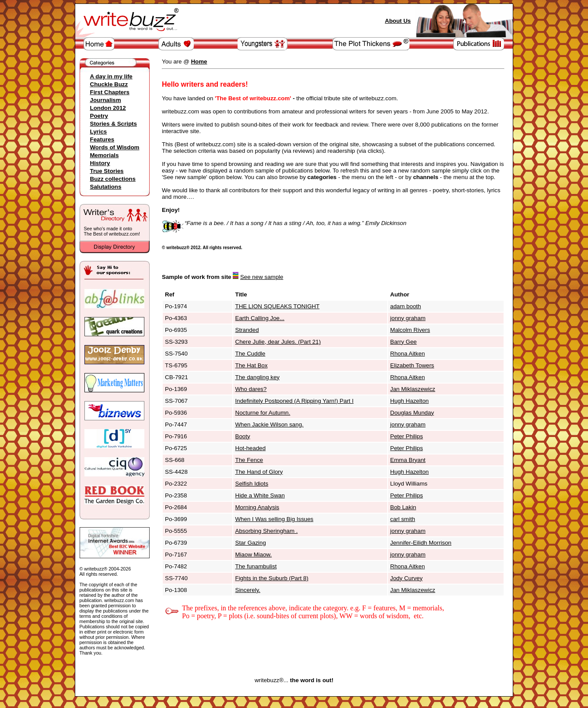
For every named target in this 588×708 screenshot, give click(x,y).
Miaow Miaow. (254, 555)
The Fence (249, 460)
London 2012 (108, 108)
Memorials (105, 155)
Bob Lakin (403, 507)
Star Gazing (251, 543)
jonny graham (408, 318)
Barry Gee (404, 342)
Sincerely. (248, 590)
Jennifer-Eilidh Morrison (421, 543)
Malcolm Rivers (410, 330)
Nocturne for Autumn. (263, 413)
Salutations (106, 187)
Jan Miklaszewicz (413, 389)
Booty (243, 436)
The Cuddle (250, 354)
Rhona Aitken (408, 354)
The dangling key (258, 377)
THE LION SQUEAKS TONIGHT (278, 306)
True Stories (107, 171)
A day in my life (111, 76)
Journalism (106, 100)
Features (102, 139)
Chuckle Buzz (109, 84)
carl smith (403, 519)
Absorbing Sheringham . (267, 531)
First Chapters (110, 92)
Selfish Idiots (252, 484)
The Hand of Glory (259, 472)
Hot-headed (251, 448)
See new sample (262, 277)
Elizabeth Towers (412, 365)
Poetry (99, 116)
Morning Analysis (257, 507)
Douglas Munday (412, 413)
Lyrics (99, 132)
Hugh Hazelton (409, 401)
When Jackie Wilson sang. (269, 424)
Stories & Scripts (114, 124)
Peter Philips (407, 436)
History (100, 163)
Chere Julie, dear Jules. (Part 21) (278, 342)
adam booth (406, 306)
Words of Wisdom (115, 147)
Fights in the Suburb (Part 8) (272, 578)
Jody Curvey (406, 578)
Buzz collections (113, 179)
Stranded (247, 330)
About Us (398, 21)
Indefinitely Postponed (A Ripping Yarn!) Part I (295, 401)
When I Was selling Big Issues (275, 519)
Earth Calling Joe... (260, 318)
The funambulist (256, 566)
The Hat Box (252, 365)
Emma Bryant (408, 460)
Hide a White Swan (260, 495)
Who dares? (251, 389)
